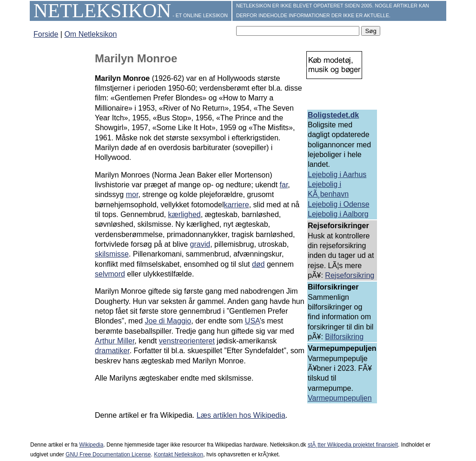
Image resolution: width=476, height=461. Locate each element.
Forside (46, 34)
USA (252, 321)
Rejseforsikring (350, 275)
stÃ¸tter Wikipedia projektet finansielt (353, 445)
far (284, 185)
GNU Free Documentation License (108, 454)
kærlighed (184, 214)
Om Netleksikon (90, 34)
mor (132, 194)
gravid (200, 244)
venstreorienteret (187, 341)
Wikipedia (91, 445)
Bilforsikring (344, 337)
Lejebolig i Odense (339, 204)
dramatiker (112, 351)
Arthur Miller (115, 341)
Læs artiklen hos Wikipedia (241, 415)
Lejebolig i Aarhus (337, 175)
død (258, 264)
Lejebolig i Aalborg (338, 214)
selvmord (110, 274)
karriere (236, 205)
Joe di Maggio (168, 321)
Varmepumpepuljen (340, 398)
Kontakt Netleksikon (178, 454)
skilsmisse (112, 254)
